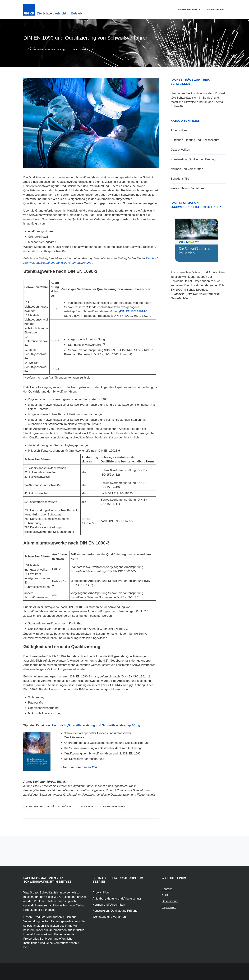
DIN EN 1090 (86, 806)
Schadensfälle (180, 179)
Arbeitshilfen (179, 130)
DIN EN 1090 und (80, 49)
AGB (165, 895)
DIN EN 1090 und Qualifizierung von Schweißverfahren (86, 38)
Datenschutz (170, 901)
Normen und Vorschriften (187, 169)
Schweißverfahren (113, 806)
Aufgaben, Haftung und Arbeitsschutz (195, 140)
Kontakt (167, 889)
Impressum (169, 907)
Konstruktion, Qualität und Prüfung (47, 49)
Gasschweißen (180, 150)
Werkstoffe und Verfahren (187, 188)
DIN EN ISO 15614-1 (134, 311)
